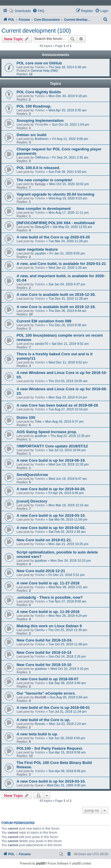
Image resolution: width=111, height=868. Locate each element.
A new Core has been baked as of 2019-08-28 (57, 405)
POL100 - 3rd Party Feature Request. (50, 748)
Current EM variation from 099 (44, 321)
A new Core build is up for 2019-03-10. (51, 515)
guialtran (41, 436)
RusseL (40, 724)
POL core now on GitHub (39, 63)
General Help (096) (44, 71)
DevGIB (40, 697)
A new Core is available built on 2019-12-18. (56, 307)
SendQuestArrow (32, 475)
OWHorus (42, 157)
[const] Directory (32, 501)
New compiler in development (44, 209)
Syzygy (40, 184)
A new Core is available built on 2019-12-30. (56, 295)
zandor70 (41, 344)
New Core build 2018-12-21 (41, 571)
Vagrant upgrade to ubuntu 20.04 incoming (55, 194)
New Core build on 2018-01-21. (44, 540)
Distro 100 (26, 418)
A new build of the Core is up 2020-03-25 (53, 237)
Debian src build (32, 135)
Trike (38, 421)
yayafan (40, 253)
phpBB (40, 863)
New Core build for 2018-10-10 (44, 665)
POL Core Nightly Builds (39, 92)
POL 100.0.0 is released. (38, 168)
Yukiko (40, 67)
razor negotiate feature (37, 249)
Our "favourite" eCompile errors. (46, 693)
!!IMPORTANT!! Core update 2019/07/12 (52, 446)
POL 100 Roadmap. (34, 106)
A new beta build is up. (37, 734)
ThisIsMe (41, 124)
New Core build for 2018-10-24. (44, 640)
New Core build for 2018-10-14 (44, 652)
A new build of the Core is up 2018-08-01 (53, 708)
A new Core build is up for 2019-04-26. (51, 489)
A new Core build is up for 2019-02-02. (51, 528)
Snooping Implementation (40, 121)
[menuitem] (20, 11)
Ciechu (40, 630)
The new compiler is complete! (44, 180)
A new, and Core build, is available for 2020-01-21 (61, 264)
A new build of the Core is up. (43, 720)
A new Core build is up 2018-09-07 (48, 679)
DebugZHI (42, 227)
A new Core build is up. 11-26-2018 (48, 612)
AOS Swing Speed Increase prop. (47, 432)
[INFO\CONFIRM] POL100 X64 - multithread (56, 223)
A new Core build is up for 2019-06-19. (51, 460)
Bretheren (42, 139)
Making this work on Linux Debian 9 (49, 626)
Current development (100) (36, 31)
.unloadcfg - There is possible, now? (50, 597)
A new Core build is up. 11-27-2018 (48, 583)
